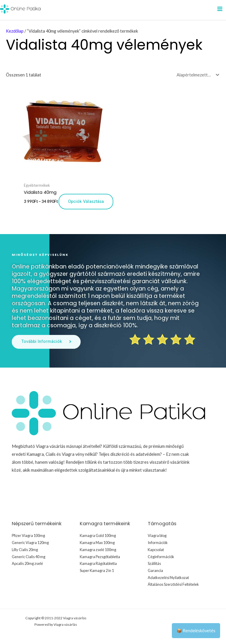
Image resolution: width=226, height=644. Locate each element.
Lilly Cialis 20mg (25, 549)
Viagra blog (157, 535)
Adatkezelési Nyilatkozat (168, 577)
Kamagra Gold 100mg (98, 535)
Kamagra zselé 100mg (98, 549)
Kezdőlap (15, 31)
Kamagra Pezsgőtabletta (100, 556)
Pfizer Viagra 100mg (28, 535)
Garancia (155, 570)
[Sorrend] (197, 75)
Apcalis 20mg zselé (27, 563)
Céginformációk (161, 556)
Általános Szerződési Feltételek (173, 584)
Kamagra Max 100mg (97, 542)
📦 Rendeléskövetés (196, 631)
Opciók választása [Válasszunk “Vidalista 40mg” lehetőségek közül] (86, 201)
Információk (158, 542)
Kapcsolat (156, 549)
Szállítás (154, 563)
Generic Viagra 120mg (30, 542)
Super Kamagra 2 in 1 (97, 570)
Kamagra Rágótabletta (98, 563)
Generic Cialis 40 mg (29, 556)
